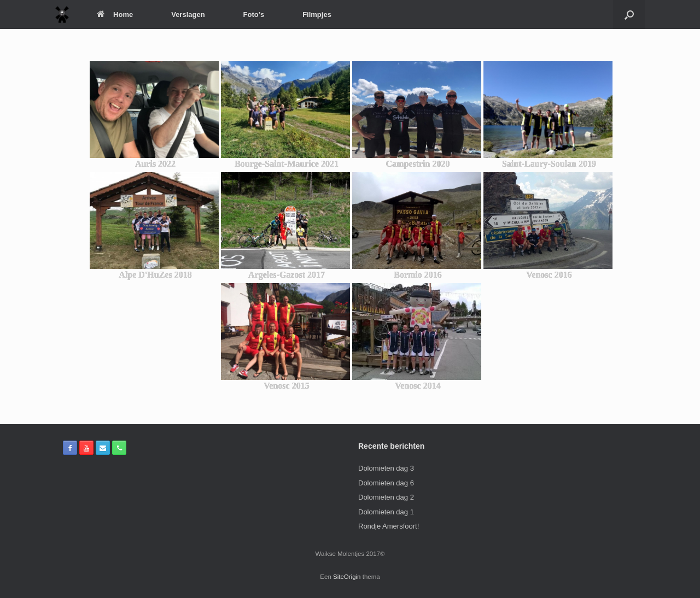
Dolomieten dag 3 (386, 468)
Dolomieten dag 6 (386, 483)
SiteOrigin (347, 577)
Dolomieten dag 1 (386, 512)
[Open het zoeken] (629, 14)
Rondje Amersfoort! (389, 526)
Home (115, 14)
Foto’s (254, 14)
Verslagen (188, 14)
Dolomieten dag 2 (386, 497)
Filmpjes (317, 14)
